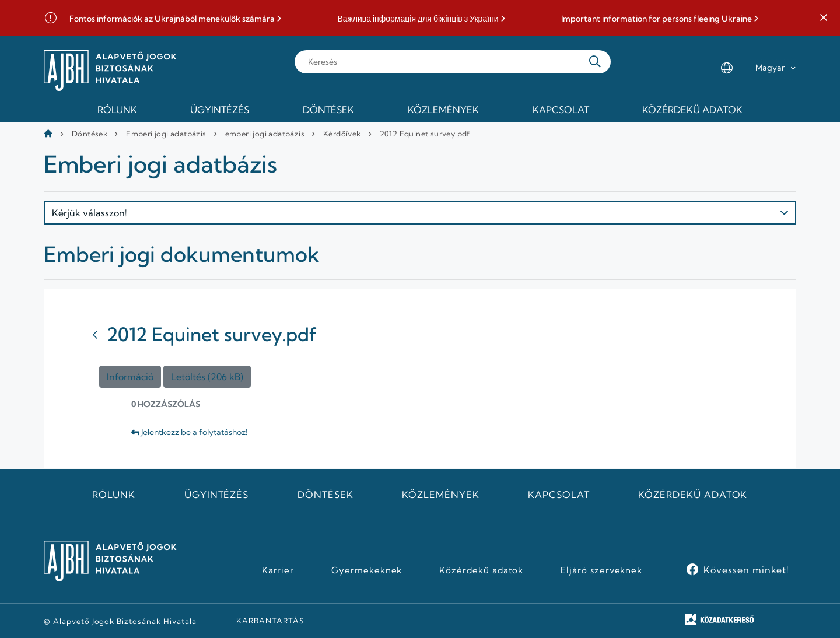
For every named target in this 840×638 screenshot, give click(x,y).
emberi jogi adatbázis (265, 134)
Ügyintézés (217, 495)
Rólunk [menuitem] (117, 110)
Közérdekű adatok (693, 495)
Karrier (278, 570)
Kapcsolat (559, 495)
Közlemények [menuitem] (443, 110)
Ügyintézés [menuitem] (220, 110)
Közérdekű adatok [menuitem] (692, 110)
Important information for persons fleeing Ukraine (657, 19)
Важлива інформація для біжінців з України (418, 19)
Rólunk (114, 495)
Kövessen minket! (746, 570)
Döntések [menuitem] (328, 110)
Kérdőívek (342, 134)
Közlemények (441, 495)
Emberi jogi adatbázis (166, 134)
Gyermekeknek (367, 570)
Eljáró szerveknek (601, 570)
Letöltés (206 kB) (207, 377)
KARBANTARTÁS (270, 621)
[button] (824, 18)
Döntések (90, 134)
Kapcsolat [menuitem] (561, 110)
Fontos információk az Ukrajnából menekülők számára (172, 19)
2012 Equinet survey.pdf (425, 134)
